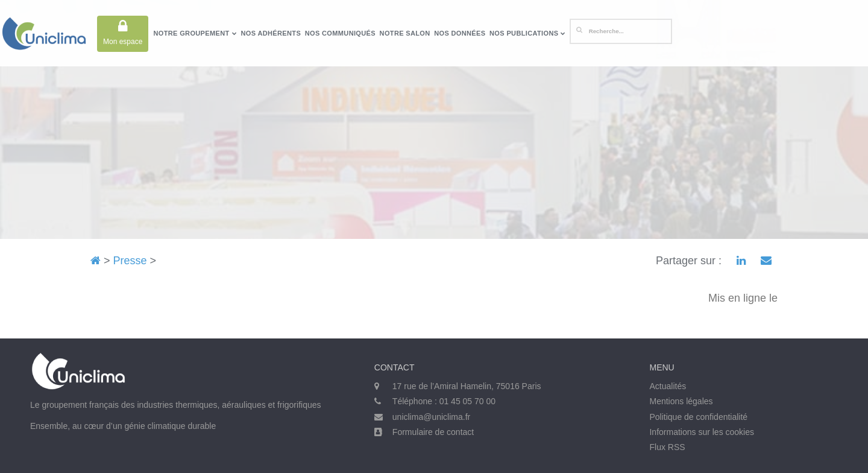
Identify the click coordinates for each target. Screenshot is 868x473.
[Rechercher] (621, 31)
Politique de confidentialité (698, 417)
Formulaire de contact (433, 432)
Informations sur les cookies (702, 432)
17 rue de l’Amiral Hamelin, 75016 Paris (467, 386)
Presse (130, 261)
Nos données (460, 33)
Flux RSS (667, 447)
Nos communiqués (340, 33)
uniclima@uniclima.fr (431, 417)
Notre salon (405, 33)
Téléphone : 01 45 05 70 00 (444, 401)
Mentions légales (681, 401)
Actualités (668, 386)
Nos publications (528, 33)
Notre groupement (195, 33)
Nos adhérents (271, 33)
